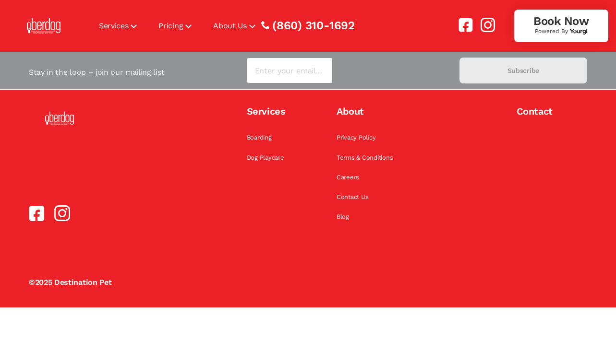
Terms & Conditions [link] (365, 158)
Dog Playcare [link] (266, 158)
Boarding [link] (259, 137)
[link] (462, 25)
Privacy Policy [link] (356, 137)
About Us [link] (230, 26)
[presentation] (396, 71)
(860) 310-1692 (314, 25)
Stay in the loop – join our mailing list (97, 72)
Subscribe (523, 70)
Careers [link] (348, 177)
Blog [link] (343, 217)
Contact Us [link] (352, 197)
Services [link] (114, 26)
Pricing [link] (171, 26)
